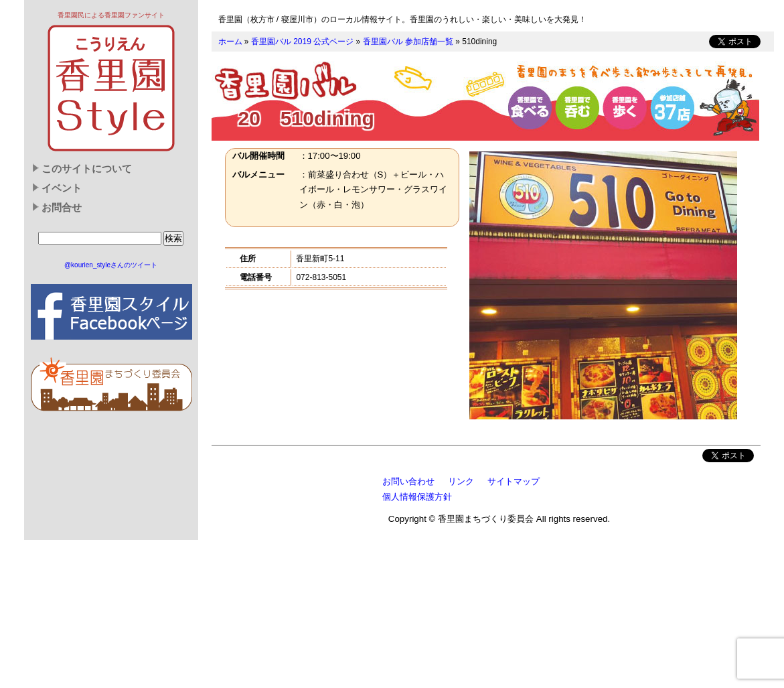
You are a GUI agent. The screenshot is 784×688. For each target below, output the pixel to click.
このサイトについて (87, 169)
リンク (461, 481)
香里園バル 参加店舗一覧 (408, 42)
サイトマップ (514, 481)
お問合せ (62, 208)
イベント (62, 188)
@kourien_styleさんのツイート (111, 265)
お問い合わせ (408, 481)
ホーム (230, 42)
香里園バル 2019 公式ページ (302, 42)
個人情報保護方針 (417, 497)
